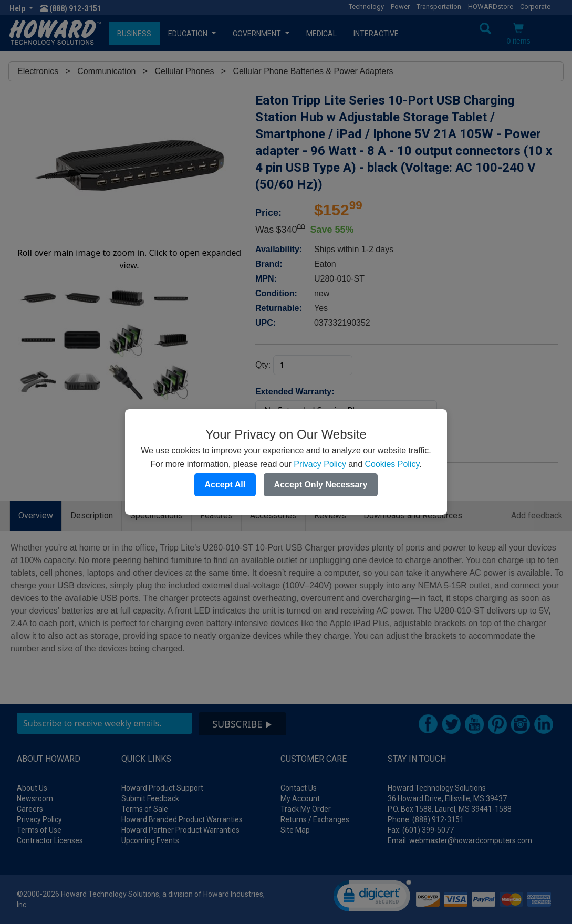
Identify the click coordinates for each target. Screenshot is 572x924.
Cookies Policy (392, 464)
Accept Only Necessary (321, 485)
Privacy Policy (320, 464)
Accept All (225, 485)
